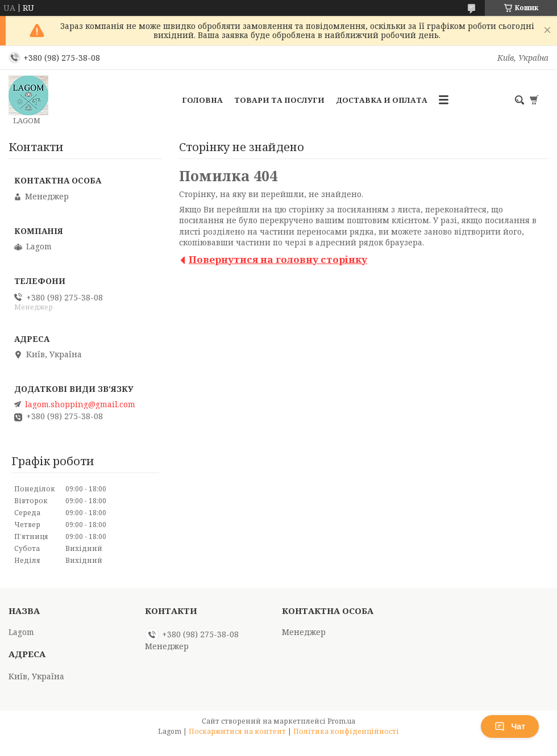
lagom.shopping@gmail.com (80, 404)
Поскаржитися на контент (237, 731)
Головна (202, 100)
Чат (510, 726)
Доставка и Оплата (382, 100)
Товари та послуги (279, 100)
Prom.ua (341, 721)
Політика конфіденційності (346, 731)
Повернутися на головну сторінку (278, 259)
